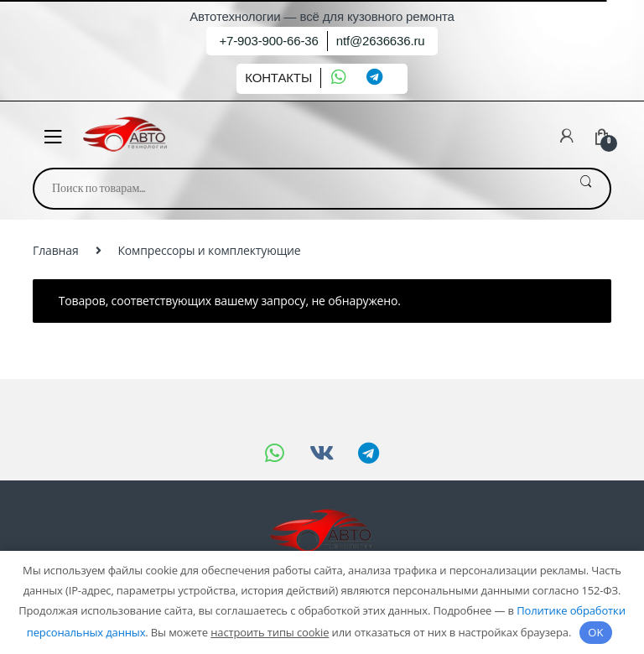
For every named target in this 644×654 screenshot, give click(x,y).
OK (595, 632)
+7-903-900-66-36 (268, 41)
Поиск (586, 189)
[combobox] (298, 189)
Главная (56, 250)
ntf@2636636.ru (381, 41)
